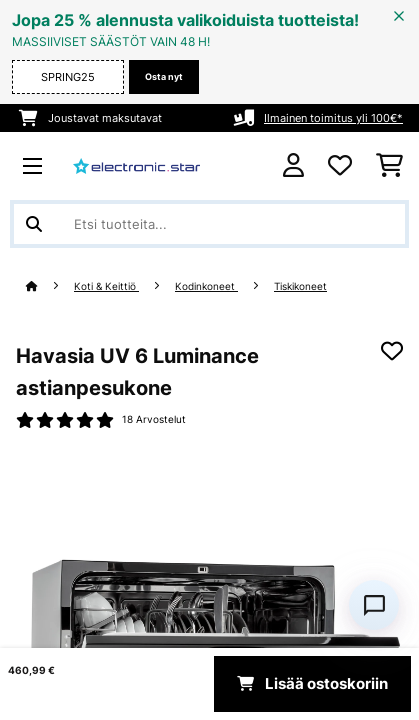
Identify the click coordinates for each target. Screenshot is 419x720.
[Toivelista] (340, 166)
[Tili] (293, 165)
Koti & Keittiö (106, 286)
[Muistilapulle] (392, 351)
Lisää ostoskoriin (312, 684)
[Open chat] (374, 605)
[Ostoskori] (389, 166)
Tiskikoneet (300, 286)
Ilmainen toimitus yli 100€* (333, 118)
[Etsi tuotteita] (209, 224)
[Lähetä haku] (34, 224)
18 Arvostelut (154, 419)
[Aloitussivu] (50, 286)
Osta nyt (164, 76)
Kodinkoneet (206, 286)
